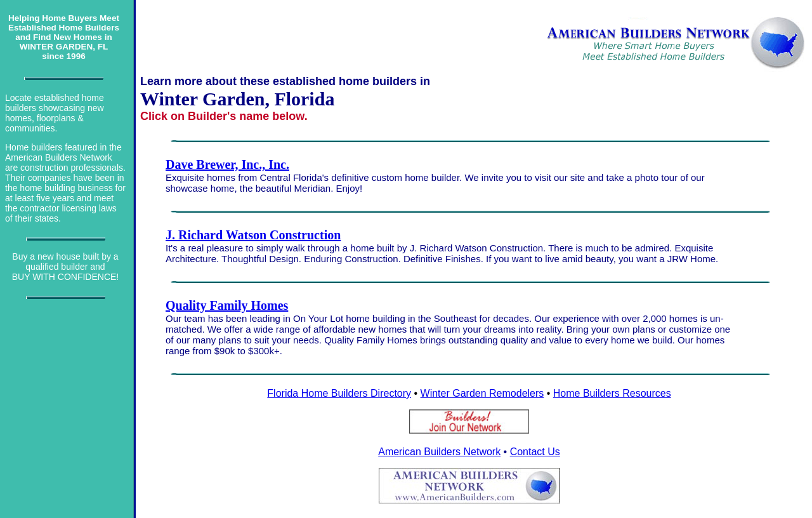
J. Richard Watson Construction (253, 235)
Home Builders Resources (612, 393)
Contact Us (535, 452)
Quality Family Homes (227, 305)
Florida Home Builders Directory (339, 393)
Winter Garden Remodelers (482, 393)
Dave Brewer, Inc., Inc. (227, 164)
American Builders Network (439, 452)
